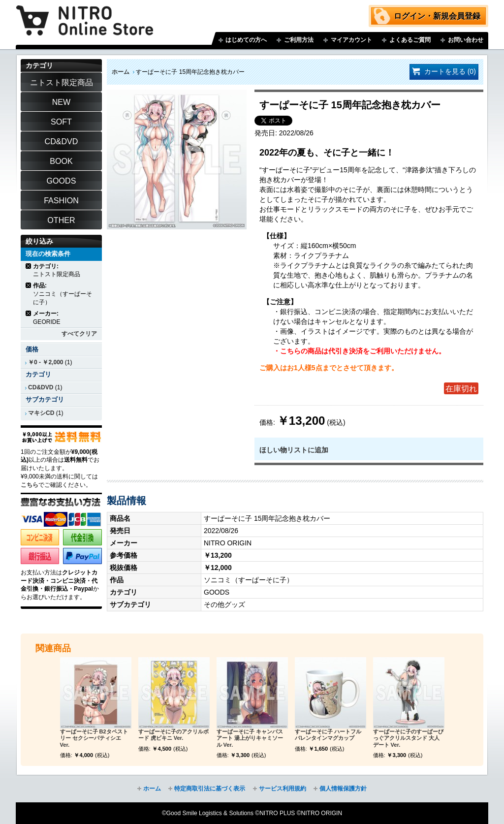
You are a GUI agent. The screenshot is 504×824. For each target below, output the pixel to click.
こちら (30, 485)
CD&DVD (41, 387)
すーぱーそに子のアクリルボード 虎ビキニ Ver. (173, 735)
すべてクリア (79, 334)
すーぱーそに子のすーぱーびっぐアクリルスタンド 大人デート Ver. (408, 738)
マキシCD (41, 413)
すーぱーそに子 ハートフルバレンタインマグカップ (328, 735)
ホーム (121, 72)
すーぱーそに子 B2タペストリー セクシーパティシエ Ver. (94, 738)
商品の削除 (29, 266)
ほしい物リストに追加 (294, 450)
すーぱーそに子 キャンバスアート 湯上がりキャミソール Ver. (250, 738)
